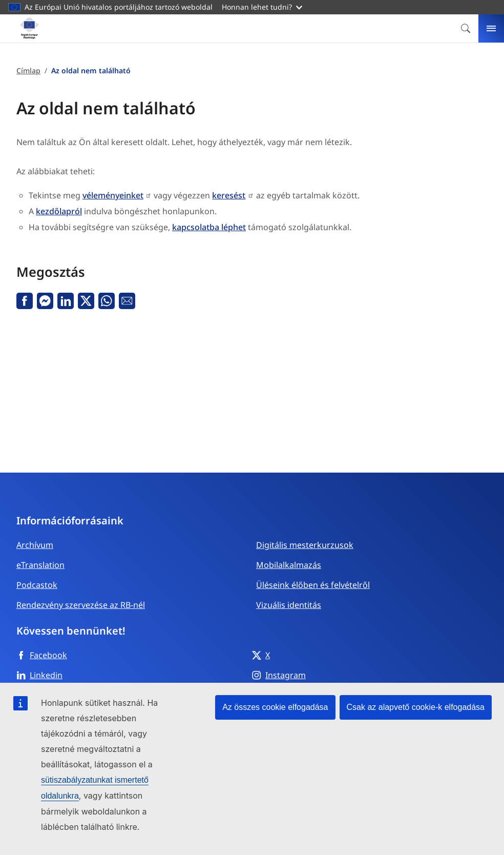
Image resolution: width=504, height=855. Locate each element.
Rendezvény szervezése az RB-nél (81, 605)
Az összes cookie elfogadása (275, 707)
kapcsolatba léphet (209, 227)
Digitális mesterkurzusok (305, 545)
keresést (229, 195)
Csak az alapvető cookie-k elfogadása (416, 707)
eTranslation (40, 565)
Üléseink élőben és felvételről (313, 585)
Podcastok (37, 585)
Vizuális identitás (289, 605)
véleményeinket (113, 195)
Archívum (35, 545)
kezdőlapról (59, 211)
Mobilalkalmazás (289, 565)
